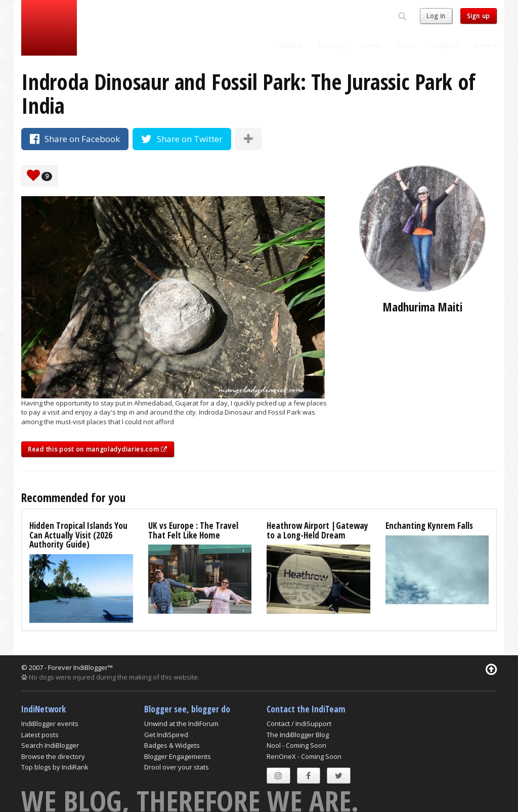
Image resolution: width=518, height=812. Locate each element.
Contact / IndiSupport (299, 724)
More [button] (485, 45)
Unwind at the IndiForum (181, 724)
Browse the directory (53, 756)
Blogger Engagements (178, 756)
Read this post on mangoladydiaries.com (98, 449)
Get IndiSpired (166, 735)
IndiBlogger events (50, 724)
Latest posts (40, 735)
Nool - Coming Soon (296, 745)
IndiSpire (445, 45)
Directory (332, 45)
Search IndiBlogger (50, 745)
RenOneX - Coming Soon (304, 756)
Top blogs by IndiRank (55, 767)
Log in (436, 16)
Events (372, 45)
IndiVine (291, 45)
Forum (407, 45)
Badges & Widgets (172, 745)
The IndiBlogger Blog (298, 735)
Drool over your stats (177, 767)
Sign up (479, 16)
